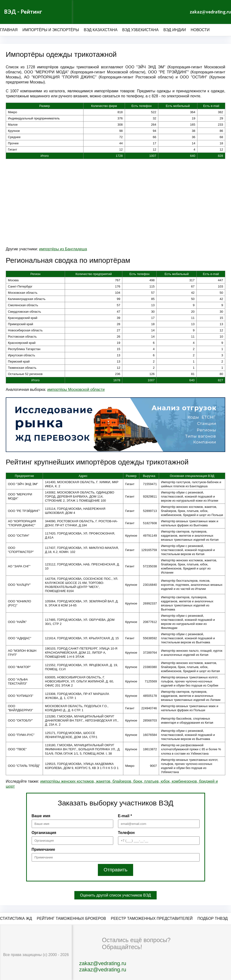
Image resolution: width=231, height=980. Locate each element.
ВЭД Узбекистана (141, 30)
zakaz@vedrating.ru (210, 12)
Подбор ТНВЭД (213, 918)
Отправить (115, 870)
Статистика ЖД (16, 918)
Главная (9, 30)
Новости (200, 30)
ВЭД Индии (175, 30)
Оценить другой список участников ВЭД (116, 895)
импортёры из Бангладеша (63, 249)
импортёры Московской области (76, 390)
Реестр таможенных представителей (152, 918)
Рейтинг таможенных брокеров (71, 918)
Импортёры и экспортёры (51, 30)
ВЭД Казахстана (101, 30)
